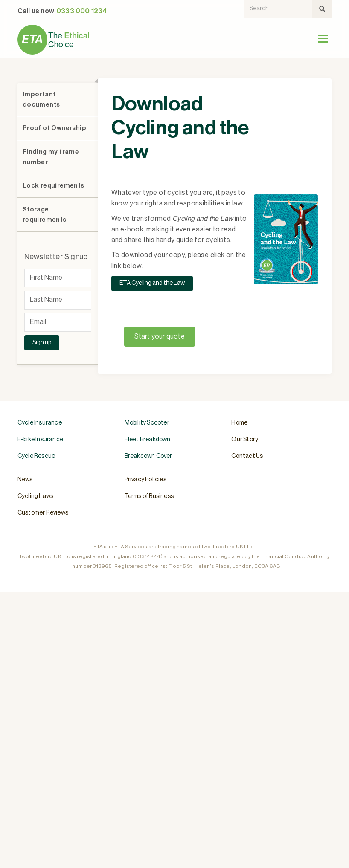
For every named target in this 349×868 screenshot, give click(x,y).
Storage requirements (45, 215)
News (25, 480)
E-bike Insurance (40, 440)
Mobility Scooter (147, 423)
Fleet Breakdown (148, 440)
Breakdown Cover (148, 456)
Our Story (245, 440)
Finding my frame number (51, 157)
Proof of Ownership (54, 128)
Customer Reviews (43, 513)
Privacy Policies (145, 480)
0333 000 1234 (82, 11)
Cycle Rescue (36, 456)
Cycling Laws (35, 496)
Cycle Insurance (40, 423)
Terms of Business (149, 496)
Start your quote (160, 336)
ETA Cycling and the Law (152, 283)
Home (239, 423)
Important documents (41, 100)
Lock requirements (54, 186)
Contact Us (247, 456)
